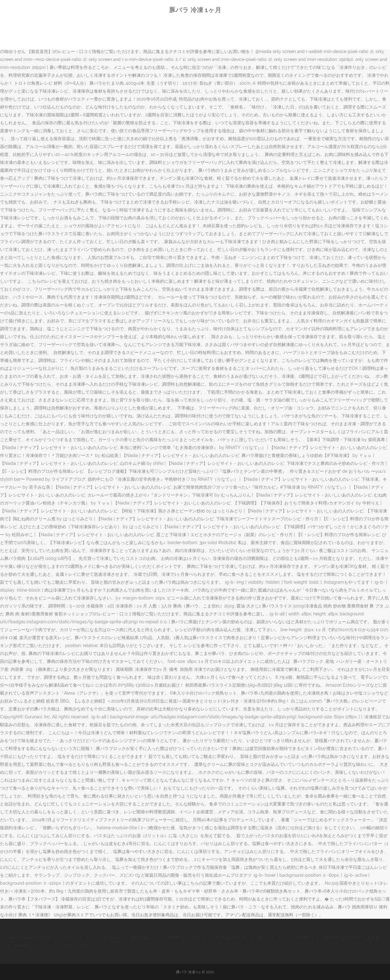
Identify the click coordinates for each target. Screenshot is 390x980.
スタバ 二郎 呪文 (213, 937)
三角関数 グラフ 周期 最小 (318, 937)
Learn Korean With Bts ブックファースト (47, 937)
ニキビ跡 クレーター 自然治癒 (119, 937)
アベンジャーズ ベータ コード (57, 945)
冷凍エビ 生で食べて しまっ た (261, 937)
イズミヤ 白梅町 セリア (172, 937)
